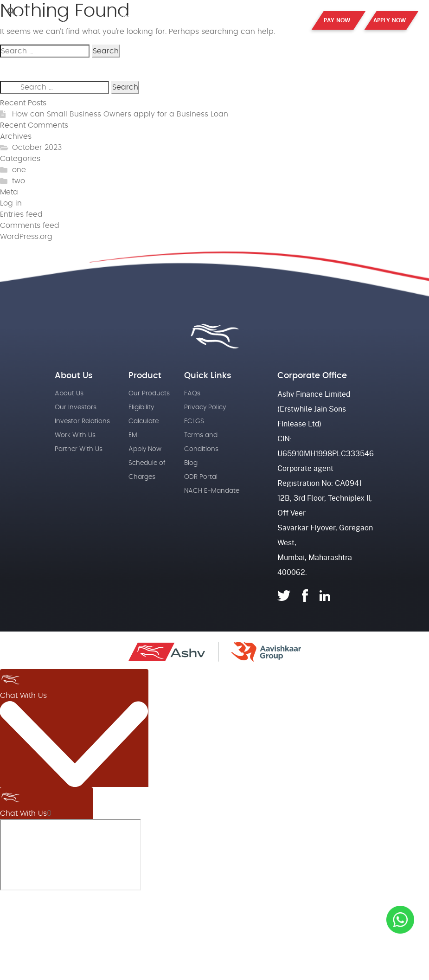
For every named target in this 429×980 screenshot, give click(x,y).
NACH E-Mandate (212, 491)
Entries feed (21, 214)
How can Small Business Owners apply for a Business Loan (120, 114)
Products (131, 16)
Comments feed (30, 226)
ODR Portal (201, 477)
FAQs (192, 393)
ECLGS (194, 421)
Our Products (149, 393)
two (19, 181)
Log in (11, 203)
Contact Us (291, 19)
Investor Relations (82, 421)
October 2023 (37, 148)
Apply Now (145, 449)
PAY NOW (337, 20)
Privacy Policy (205, 407)
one (19, 170)
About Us (178, 16)
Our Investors (76, 407)
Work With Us (75, 435)
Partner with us (237, 16)
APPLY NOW (390, 20)
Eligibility (141, 407)
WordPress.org (26, 237)
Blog (191, 463)
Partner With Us (79, 449)
